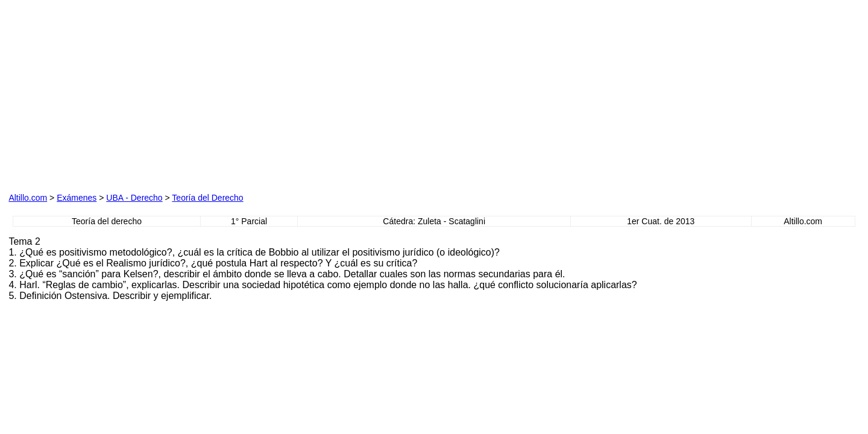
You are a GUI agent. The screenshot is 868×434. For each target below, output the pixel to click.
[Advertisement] (146, 104)
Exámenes (77, 198)
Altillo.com (28, 198)
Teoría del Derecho (207, 198)
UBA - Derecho (134, 198)
